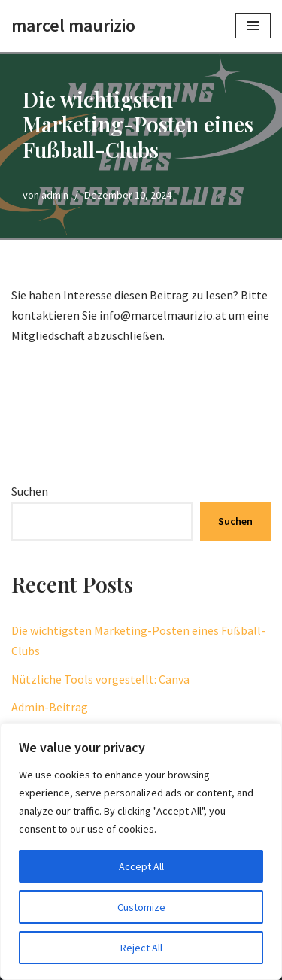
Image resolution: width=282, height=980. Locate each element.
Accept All (141, 866)
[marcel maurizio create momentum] (73, 26)
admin (55, 195)
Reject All (141, 948)
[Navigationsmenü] (253, 26)
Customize (141, 907)
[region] (141, 851)
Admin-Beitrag (50, 707)
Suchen (30, 491)
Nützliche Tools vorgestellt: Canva (100, 679)
